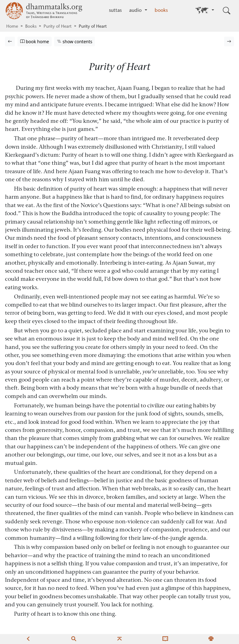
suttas (115, 11)
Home (12, 27)
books (161, 11)
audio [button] (136, 11)
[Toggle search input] (227, 11)
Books (31, 27)
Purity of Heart (58, 27)
